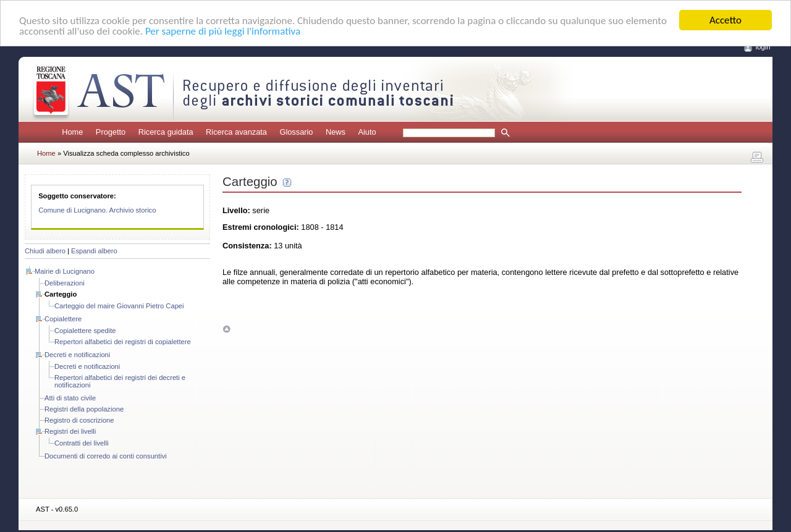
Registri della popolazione (84, 409)
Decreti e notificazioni (77, 355)
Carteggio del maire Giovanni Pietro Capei (119, 306)
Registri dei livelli (70, 431)
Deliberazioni (65, 283)
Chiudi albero (45, 251)
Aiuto (367, 132)
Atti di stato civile (70, 398)
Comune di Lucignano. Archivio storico (97, 210)
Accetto (725, 20)
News (336, 132)
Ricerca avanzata (236, 132)
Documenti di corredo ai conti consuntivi (106, 456)
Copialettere (63, 319)
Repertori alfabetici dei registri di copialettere (123, 342)
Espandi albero (94, 251)
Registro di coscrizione (79, 420)
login (763, 47)
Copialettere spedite (85, 331)
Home (72, 132)
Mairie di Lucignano (65, 271)
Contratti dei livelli (82, 443)
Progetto (111, 132)
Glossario (296, 132)
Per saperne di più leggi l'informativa (223, 31)
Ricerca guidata (166, 132)
